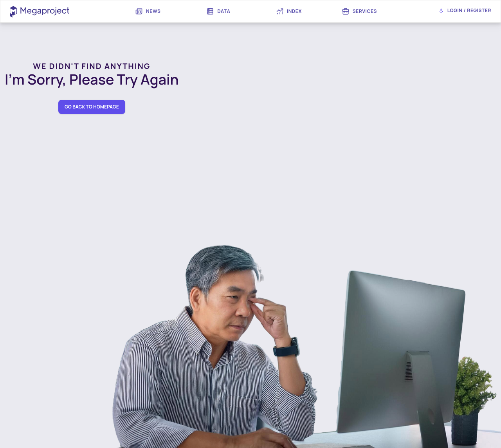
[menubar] (254, 11)
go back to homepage (92, 107)
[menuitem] (148, 11)
